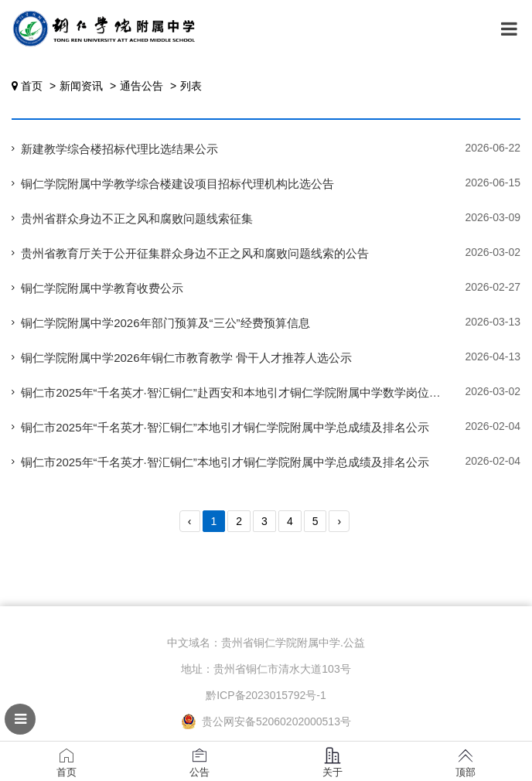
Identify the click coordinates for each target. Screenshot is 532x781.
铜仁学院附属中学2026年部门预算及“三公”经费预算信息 (165, 323)
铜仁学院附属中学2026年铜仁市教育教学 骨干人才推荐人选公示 (186, 358)
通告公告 (142, 86)
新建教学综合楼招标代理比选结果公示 (119, 149)
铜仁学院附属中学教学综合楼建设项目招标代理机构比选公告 (177, 184)
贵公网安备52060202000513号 (266, 721)
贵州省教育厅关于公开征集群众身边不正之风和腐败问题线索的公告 (195, 253)
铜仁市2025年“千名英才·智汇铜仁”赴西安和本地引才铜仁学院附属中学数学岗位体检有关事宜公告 (271, 392)
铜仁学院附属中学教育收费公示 (102, 288)
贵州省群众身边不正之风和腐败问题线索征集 (137, 218)
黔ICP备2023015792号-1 (266, 695)
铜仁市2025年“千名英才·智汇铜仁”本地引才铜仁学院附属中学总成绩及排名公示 (225, 427)
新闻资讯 (81, 86)
